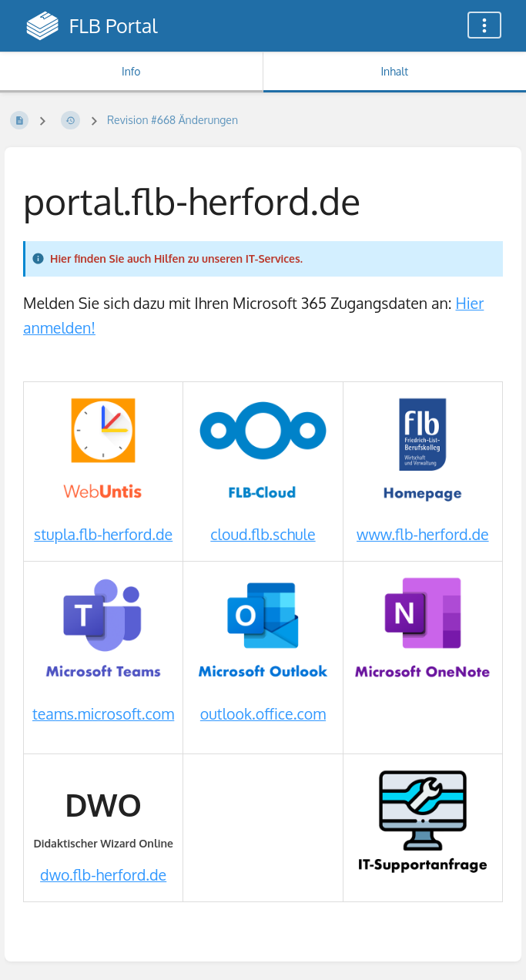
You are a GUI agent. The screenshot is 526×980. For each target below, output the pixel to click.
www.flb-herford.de (423, 534)
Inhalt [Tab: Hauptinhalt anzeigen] (394, 71)
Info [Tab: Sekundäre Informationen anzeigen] (131, 71)
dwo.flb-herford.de (103, 875)
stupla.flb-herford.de (103, 534)
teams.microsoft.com (103, 714)
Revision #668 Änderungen (173, 120)
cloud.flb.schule (263, 534)
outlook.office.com (263, 714)
